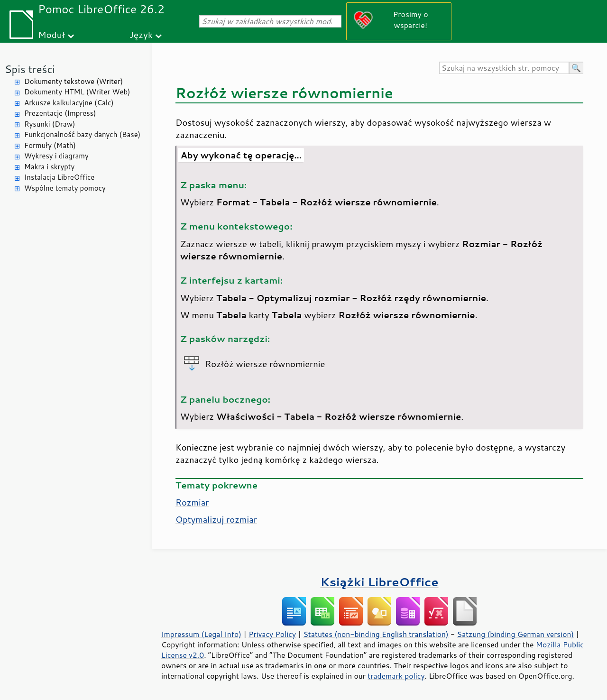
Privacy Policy (272, 634)
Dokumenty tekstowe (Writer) (74, 81)
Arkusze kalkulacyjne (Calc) (69, 103)
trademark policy (396, 676)
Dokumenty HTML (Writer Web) (77, 92)
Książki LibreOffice (380, 582)
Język (141, 34)
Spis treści (30, 69)
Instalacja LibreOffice (59, 177)
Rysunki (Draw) (50, 124)
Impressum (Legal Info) (201, 634)
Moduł (51, 34)
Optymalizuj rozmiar (216, 519)
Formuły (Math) (50, 145)
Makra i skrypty (49, 167)
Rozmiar (192, 502)
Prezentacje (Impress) (60, 113)
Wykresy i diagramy (56, 156)
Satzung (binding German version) (516, 634)
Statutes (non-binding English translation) (376, 634)
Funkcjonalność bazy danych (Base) (82, 134)
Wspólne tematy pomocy (65, 188)
